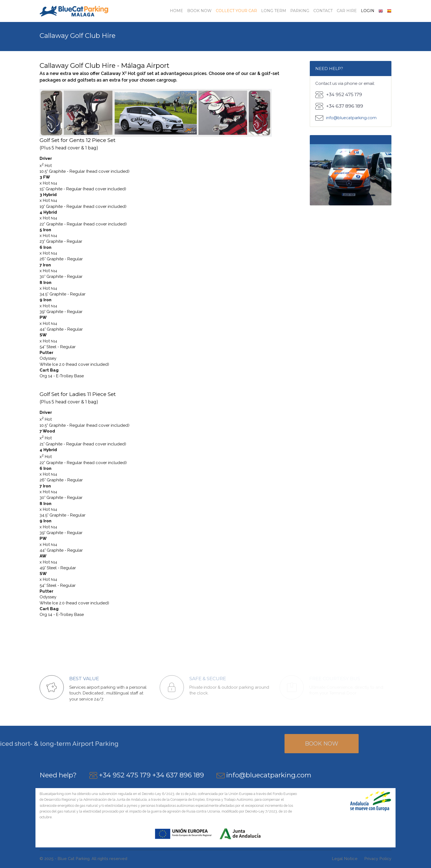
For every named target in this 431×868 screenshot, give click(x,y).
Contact (323, 11)
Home (176, 11)
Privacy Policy (378, 859)
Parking (300, 11)
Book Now (199, 11)
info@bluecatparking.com (269, 775)
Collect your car (236, 11)
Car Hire (347, 11)
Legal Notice (345, 859)
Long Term (274, 11)
